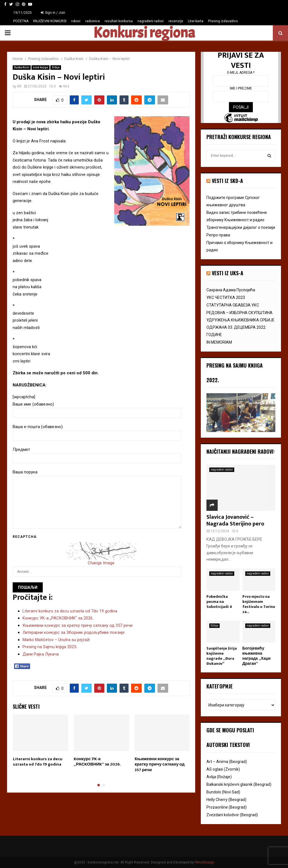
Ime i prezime (241, 88)
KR (19, 86)
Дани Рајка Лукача (41, 654)
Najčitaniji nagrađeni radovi (240, 451)
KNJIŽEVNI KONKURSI (50, 21)
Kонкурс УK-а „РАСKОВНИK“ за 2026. (58, 618)
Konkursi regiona (144, 33)
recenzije (176, 21)
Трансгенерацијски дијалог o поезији (241, 227)
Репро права (218, 235)
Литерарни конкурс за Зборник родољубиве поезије (74, 632)
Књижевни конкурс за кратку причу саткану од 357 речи (77, 625)
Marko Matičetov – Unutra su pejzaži (56, 640)
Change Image (101, 563)
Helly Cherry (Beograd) (226, 800)
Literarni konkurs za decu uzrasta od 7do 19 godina (70, 611)
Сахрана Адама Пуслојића (231, 290)
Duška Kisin (22, 67)
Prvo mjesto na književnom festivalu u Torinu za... (259, 604)
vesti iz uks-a (228, 273)
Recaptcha (25, 537)
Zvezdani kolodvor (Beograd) (232, 815)
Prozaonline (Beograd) (227, 807)
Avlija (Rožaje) (219, 777)
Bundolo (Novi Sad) (223, 792)
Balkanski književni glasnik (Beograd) (239, 784)
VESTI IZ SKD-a (227, 181)
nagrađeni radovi (151, 21)
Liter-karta (196, 21)
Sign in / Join (53, 13)
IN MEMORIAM (219, 342)
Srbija (56, 67)
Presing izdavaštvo (223, 21)
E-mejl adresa (241, 73)
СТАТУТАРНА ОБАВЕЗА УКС (233, 305)
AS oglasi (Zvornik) (223, 769)
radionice (93, 21)
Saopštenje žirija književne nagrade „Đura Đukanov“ (222, 656)
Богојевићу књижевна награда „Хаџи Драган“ (256, 656)
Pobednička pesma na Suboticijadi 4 (219, 602)
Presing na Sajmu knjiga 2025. (50, 647)
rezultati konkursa (119, 21)
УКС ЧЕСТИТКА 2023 (226, 297)
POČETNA (21, 21)
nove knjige (40, 67)
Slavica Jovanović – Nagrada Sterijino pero (235, 520)
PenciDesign (204, 862)
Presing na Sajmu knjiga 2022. (235, 373)
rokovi (76, 21)
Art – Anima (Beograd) (227, 762)
